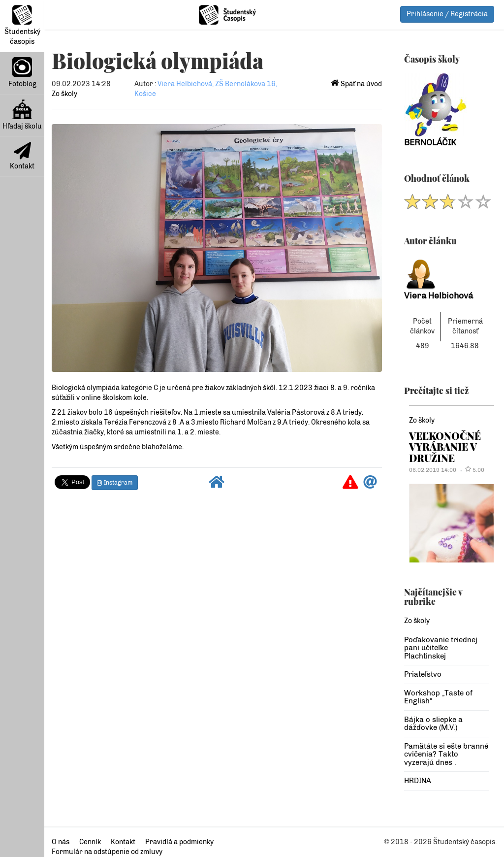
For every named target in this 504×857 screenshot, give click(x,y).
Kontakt (22, 156)
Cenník (90, 842)
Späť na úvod (357, 84)
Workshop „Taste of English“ (438, 697)
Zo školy (64, 94)
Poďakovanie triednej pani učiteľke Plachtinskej (441, 648)
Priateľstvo (423, 674)
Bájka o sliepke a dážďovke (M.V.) (433, 724)
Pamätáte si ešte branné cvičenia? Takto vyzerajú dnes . (446, 754)
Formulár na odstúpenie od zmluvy (107, 852)
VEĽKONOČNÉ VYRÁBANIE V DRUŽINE (445, 447)
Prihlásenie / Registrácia (447, 14)
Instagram (115, 483)
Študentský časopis (22, 25)
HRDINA (418, 781)
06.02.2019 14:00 (433, 470)
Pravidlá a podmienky (179, 842)
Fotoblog (22, 73)
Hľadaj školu (22, 115)
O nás (61, 842)
